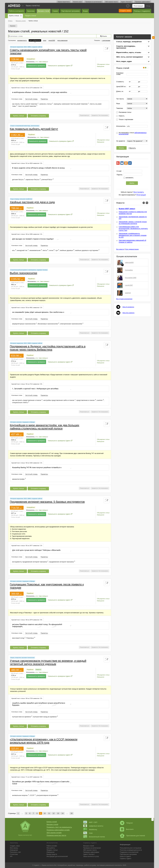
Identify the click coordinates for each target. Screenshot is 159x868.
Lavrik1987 (129, 285)
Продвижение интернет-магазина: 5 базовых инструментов (47, 502)
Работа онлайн (52, 846)
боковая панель (153, 38)
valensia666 (129, 262)
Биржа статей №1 (33, 6)
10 (45, 813)
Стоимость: (120, 82)
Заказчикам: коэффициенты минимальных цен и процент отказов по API (133, 235)
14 (62, 813)
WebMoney (90, 830)
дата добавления (35, 40)
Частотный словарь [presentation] (31, 99)
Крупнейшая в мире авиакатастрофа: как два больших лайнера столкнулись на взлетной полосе (45, 427)
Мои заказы (14, 848)
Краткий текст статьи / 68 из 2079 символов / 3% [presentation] (27, 620)
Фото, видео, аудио (124, 61)
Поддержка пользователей (129, 852)
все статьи (43, 62)
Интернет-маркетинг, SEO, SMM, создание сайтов (26, 47)
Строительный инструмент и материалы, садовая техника (29, 270)
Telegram (126, 823)
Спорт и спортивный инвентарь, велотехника (25, 126)
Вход (148, 6)
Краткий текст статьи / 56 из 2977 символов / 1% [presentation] (27, 546)
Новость (122, 116)
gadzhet (128, 293)
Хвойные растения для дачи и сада (32, 202)
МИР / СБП (90, 822)
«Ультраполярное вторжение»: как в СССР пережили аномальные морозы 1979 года (44, 741)
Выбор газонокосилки (23, 273)
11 (49, 813)
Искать (121, 148)
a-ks (37, 62)
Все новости (120, 249)
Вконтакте (127, 829)
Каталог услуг (78, 2)
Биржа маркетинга (64, 2)
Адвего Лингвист (126, 2)
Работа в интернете (16, 11)
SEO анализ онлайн (54, 833)
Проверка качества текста (56, 835)
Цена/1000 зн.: (121, 87)
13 (58, 813)
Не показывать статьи (133, 133)
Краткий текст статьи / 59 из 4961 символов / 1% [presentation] (27, 308)
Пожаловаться (84, 115)
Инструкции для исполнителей (57, 856)
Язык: (118, 104)
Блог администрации (132, 249)
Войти (132, 183)
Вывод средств (52, 854)
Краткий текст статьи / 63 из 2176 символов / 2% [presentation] (27, 88)
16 (72, 813)
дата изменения (62, 40)
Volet (88, 833)
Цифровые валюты (93, 826)
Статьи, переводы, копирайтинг (129, 42)
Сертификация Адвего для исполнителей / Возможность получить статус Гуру (133, 229)
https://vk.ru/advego (128, 313)
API (11, 856)
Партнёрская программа (70, 11)
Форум (85, 11)
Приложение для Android (132, 836)
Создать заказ (125, 11)
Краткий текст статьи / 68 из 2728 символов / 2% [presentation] (27, 698)
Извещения (101, 66)
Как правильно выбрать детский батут (34, 129)
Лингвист (89, 854)
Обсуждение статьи (103, 64)
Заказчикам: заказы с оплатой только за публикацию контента (133, 223)
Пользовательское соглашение (131, 848)
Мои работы (51, 848)
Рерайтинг (31, 135)
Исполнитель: (121, 126)
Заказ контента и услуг (91, 856)
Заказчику (31, 11)
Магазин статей (44, 11)
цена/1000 (52, 40)
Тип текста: (120, 99)
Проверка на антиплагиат (94, 2)
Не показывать (103, 115)
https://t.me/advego (128, 307)
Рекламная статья (125, 112)
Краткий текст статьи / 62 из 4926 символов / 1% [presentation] (27, 163)
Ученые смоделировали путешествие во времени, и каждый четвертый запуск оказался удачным (48, 662)
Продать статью (30, 16)
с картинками (106, 40)
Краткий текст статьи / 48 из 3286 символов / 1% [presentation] (27, 234)
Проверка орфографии (143, 2)
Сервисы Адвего (126, 859)
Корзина (13, 26)
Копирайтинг (31, 59)
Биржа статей (52, 822)
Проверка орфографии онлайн (58, 830)
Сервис (55, 11)
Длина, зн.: (120, 91)
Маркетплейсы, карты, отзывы (129, 52)
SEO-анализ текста (111, 2)
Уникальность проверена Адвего (59, 66)
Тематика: (120, 108)
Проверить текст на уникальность (59, 827)
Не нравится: (121, 141)
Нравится (95, 115)
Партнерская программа (128, 854)
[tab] (27, 88)
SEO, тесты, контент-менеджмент (130, 57)
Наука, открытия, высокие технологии (22, 658)
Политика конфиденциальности (131, 850)
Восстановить (139, 192)
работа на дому (90, 865)
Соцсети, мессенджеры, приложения (126, 47)
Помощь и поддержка (142, 11)
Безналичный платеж (94, 837)
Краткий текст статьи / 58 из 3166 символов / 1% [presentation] (27, 463)
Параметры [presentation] (44, 99)
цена (45, 40)
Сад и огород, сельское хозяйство (21, 199)
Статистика (14, 854)
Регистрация (138, 6)
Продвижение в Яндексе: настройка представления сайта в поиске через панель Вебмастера (48, 348)
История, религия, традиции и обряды (23, 422)
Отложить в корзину (38, 116)
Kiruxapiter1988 (131, 278)
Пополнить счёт (15, 852)
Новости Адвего (125, 856)
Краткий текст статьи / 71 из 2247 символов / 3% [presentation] (27, 777)
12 (54, 813)
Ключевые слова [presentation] (17, 99)
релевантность (22, 40)
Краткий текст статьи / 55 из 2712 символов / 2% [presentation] (27, 384)
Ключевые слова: (120, 74)
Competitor (129, 270)
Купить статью (14, 16)
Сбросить (132, 148)
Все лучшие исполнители (124, 299)
